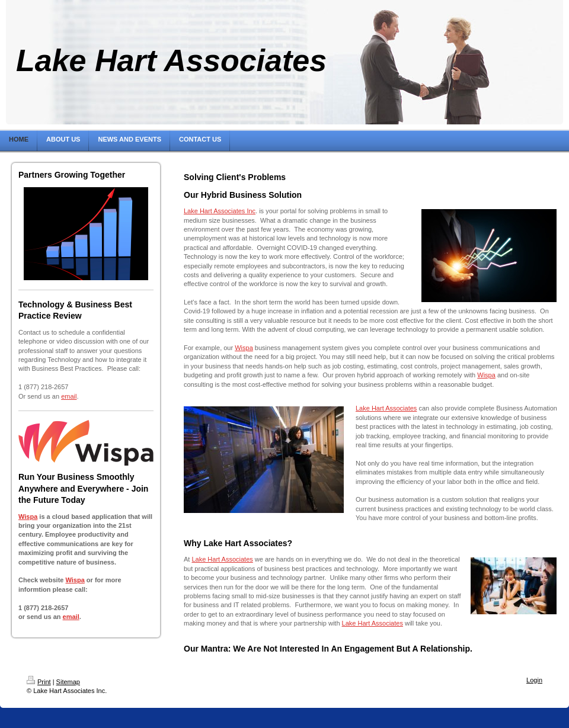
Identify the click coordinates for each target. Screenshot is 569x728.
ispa (78, 580)
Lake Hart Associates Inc (220, 211)
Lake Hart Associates (386, 408)
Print (39, 682)
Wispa (28, 517)
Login (534, 680)
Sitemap (68, 682)
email (69, 396)
